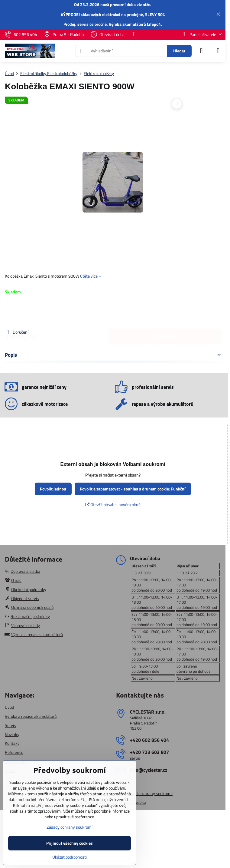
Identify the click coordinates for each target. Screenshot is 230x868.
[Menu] (218, 51)
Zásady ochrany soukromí (150, 793)
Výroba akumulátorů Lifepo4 (135, 24)
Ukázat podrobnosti (70, 857)
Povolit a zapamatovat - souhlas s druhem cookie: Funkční (133, 489)
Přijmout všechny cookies (70, 843)
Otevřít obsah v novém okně (113, 505)
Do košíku (165, 312)
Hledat (179, 51)
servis (83, 24)
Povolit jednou (53, 489)
